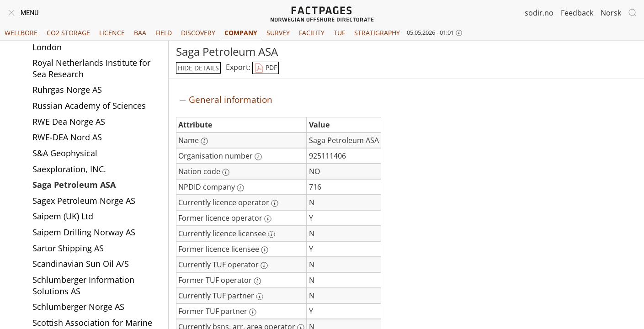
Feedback (577, 13)
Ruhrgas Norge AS (67, 90)
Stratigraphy (377, 33)
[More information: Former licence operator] (268, 219)
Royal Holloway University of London (87, 41)
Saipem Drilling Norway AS (84, 232)
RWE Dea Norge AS (69, 122)
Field (164, 33)
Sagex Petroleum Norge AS (84, 201)
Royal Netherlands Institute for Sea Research (91, 68)
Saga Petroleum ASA (74, 185)
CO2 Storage (68, 33)
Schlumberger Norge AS (78, 307)
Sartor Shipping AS (68, 248)
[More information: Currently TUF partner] (260, 297)
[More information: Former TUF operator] (257, 281)
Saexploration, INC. (69, 169)
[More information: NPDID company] (240, 188)
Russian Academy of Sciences (89, 106)
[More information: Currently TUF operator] (264, 265)
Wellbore (21, 33)
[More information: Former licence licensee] (265, 250)
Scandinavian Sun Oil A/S (81, 264)
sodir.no (539, 13)
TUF (339, 33)
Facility (312, 33)
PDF (266, 68)
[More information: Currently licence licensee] (271, 234)
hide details (198, 68)
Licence (112, 33)
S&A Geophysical (65, 153)
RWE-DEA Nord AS (67, 137)
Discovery (198, 33)
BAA (140, 33)
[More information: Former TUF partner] (253, 312)
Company (241, 33)
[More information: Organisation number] (258, 157)
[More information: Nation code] (226, 172)
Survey (278, 33)
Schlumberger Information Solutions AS (83, 285)
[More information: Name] (204, 141)
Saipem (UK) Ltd (63, 216)
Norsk (611, 13)
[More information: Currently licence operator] (275, 203)
